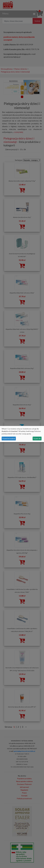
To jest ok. (37, 438)
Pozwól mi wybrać (9, 438)
